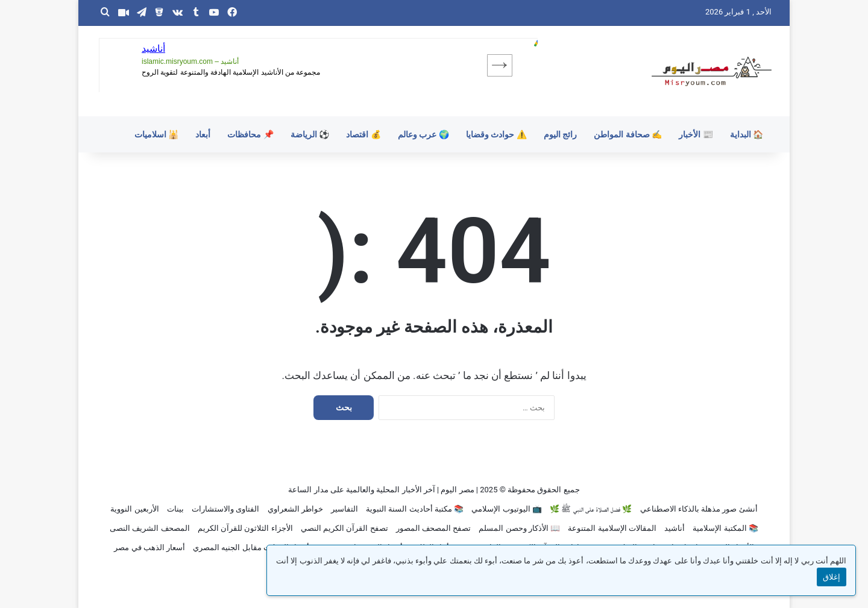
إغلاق (832, 577)
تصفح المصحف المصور (433, 528)
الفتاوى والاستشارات (225, 509)
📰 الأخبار (696, 134)
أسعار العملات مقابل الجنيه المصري (251, 547)
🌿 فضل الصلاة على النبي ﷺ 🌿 (591, 509)
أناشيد (675, 528)
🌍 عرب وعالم (423, 134)
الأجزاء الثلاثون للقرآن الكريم (245, 528)
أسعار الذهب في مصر (149, 547)
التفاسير (344, 509)
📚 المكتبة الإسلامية (725, 528)
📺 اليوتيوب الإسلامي (506, 509)
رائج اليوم (560, 134)
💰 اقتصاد (363, 134)
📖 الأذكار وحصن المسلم (519, 528)
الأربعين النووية (134, 509)
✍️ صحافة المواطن (628, 134)
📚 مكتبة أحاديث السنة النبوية (415, 509)
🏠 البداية (747, 134)
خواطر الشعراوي (295, 509)
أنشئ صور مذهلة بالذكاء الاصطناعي (699, 509)
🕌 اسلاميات (156, 134)
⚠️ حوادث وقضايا (496, 134)
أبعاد (203, 134)
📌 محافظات (250, 134)
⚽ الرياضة (310, 134)
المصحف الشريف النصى (149, 528)
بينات (175, 509)
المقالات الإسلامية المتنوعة (612, 528)
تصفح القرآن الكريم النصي (344, 528)
